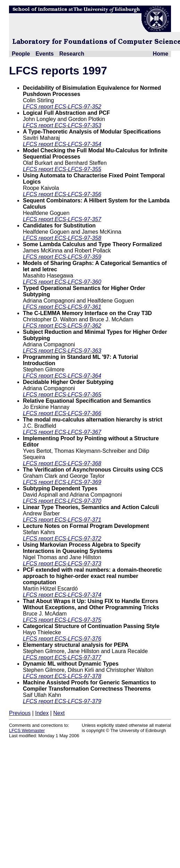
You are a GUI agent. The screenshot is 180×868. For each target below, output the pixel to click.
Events (44, 54)
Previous (20, 713)
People (21, 54)
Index (42, 713)
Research (72, 54)
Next (59, 713)
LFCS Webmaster (27, 730)
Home (161, 54)
